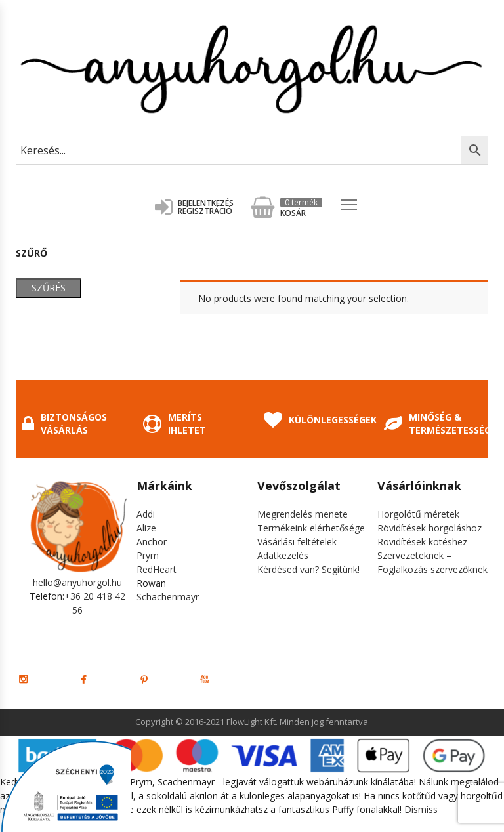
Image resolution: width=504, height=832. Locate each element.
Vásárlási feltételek (297, 542)
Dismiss (421, 809)
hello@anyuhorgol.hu (77, 582)
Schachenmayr (168, 597)
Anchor (152, 542)
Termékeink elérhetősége (311, 528)
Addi (146, 514)
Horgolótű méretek (418, 514)
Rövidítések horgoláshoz (430, 528)
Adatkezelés (283, 555)
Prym (148, 555)
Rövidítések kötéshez (422, 542)
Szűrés (49, 288)
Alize (146, 528)
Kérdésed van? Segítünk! (308, 569)
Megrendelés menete (303, 514)
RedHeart (157, 569)
